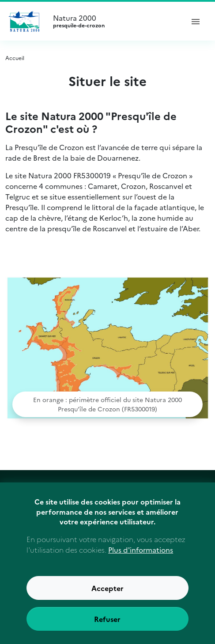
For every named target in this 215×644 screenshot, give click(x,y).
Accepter (107, 596)
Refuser (107, 627)
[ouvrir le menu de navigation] (196, 21)
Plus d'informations (141, 558)
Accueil (15, 58)
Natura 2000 (115, 21)
